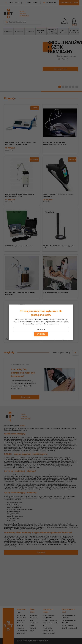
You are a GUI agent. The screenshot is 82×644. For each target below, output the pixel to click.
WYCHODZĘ (41, 329)
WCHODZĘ (41, 334)
